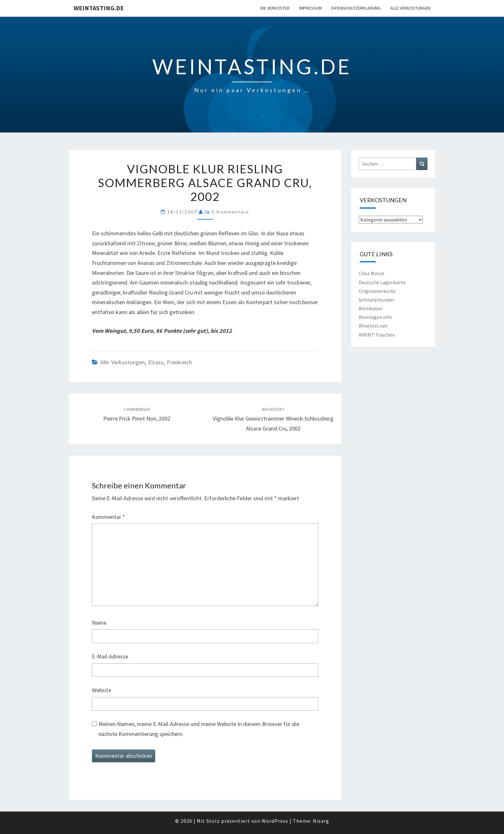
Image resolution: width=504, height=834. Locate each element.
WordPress (275, 821)
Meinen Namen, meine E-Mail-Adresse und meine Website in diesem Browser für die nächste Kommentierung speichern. (199, 729)
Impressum (310, 8)
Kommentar (108, 517)
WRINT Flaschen (377, 335)
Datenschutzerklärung (356, 8)
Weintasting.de (99, 8)
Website (102, 690)
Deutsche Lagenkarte (382, 282)
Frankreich (179, 362)
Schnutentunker (377, 300)
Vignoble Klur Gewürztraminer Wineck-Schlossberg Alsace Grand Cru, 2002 (273, 419)
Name (99, 623)
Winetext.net (373, 326)
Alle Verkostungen (410, 8)
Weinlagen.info (375, 317)
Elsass (156, 362)
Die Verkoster (275, 8)
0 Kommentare (230, 212)
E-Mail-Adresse (110, 656)
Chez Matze (372, 273)
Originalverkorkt (377, 291)
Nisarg (321, 821)
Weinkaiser (371, 308)
